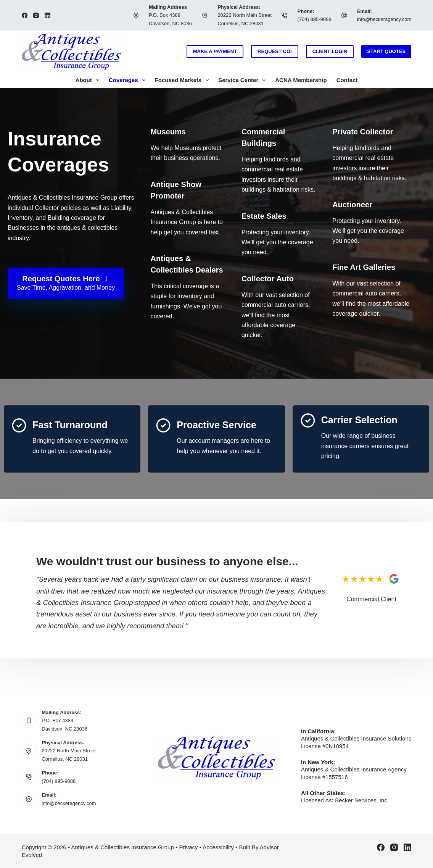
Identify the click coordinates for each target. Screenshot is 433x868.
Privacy (188, 847)
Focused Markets (184, 80)
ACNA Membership (301, 80)
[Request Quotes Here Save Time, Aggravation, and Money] (66, 283)
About (89, 80)
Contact (347, 80)
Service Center (243, 80)
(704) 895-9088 (315, 19)
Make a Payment (215, 51)
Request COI (275, 51)
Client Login (330, 51)
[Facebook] (25, 15)
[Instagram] (36, 15)
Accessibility (218, 847)
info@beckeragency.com (384, 19)
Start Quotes (386, 51)
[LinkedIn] (47, 15)
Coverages (129, 80)
